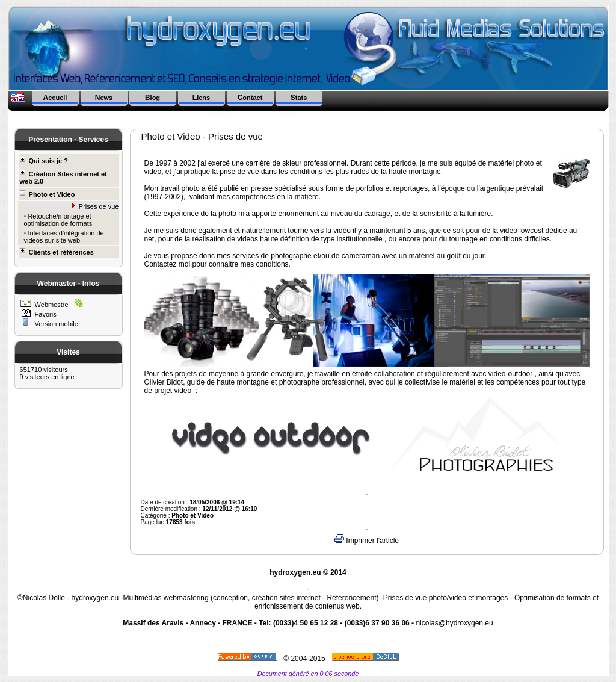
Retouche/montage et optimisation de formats (58, 220)
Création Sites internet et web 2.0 (63, 177)
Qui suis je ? (44, 160)
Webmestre (51, 305)
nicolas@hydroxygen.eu (454, 623)
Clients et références (57, 252)
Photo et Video (48, 194)
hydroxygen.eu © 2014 (308, 572)
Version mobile (56, 324)
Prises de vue (98, 206)
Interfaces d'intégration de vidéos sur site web (64, 237)
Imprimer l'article (367, 541)
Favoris (45, 314)
